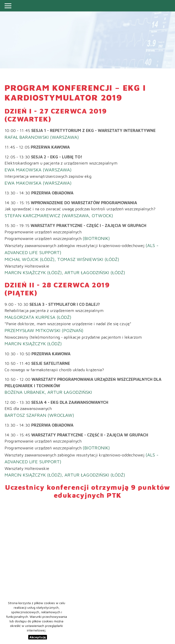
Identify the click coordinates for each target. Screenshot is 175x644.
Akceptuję (38, 637)
